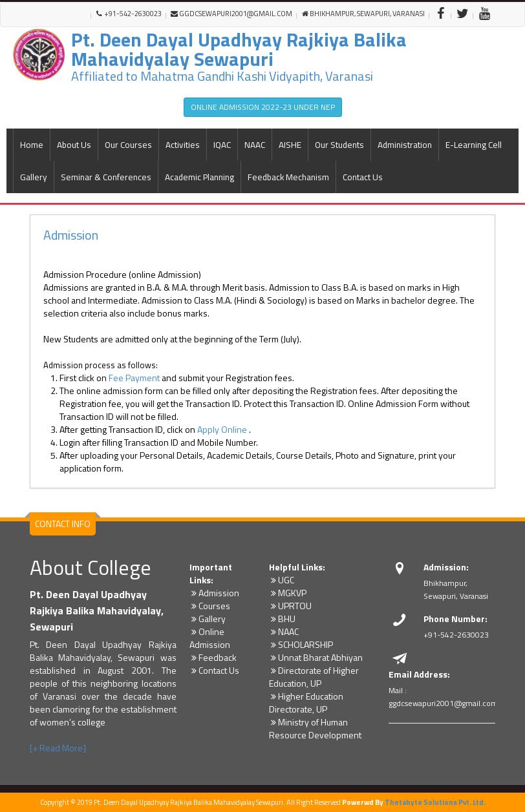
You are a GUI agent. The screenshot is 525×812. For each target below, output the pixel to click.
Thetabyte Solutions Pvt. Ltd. (435, 802)
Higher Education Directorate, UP (306, 703)
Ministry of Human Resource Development (315, 728)
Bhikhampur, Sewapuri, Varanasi (363, 14)
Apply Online (223, 429)
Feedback (213, 657)
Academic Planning (199, 177)
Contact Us (363, 177)
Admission (71, 235)
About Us (74, 145)
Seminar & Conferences (106, 177)
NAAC (255, 145)
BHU (282, 619)
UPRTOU (290, 606)
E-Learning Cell (474, 145)
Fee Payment (134, 378)
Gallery (34, 177)
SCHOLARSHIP (301, 644)
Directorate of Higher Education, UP (314, 677)
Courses (210, 606)
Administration (405, 145)
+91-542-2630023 (129, 14)
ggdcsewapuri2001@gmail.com (231, 14)
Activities (183, 145)
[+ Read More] (58, 748)
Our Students (339, 145)
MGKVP (288, 593)
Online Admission (210, 638)
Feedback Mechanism (288, 177)
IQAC (222, 145)
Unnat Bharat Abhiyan (316, 657)
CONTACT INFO (63, 524)
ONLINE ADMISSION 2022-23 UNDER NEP (263, 107)
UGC (282, 580)
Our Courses (128, 145)
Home (32, 145)
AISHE (290, 145)
